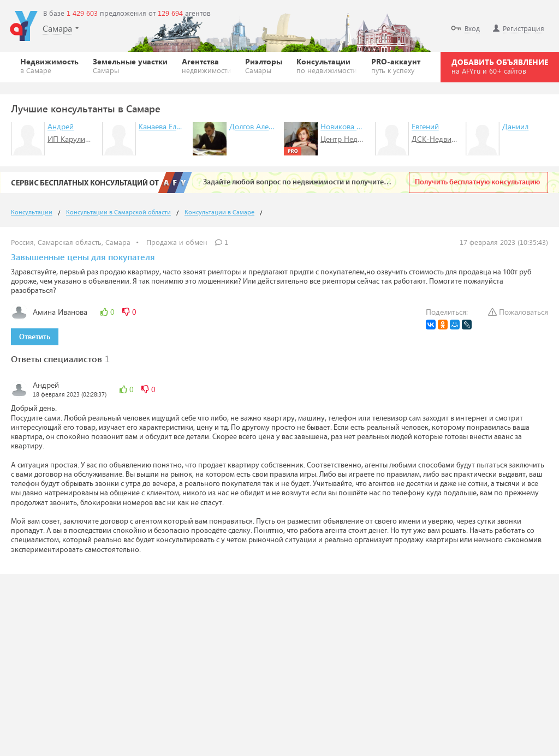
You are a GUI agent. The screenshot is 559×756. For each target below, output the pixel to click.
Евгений (425, 126)
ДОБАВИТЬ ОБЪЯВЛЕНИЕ (500, 66)
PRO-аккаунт (396, 65)
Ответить (35, 337)
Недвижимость (49, 65)
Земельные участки (130, 65)
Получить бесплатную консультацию (477, 182)
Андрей (61, 126)
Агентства (207, 65)
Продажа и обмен (177, 242)
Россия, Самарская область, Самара (71, 242)
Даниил (515, 126)
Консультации (327, 65)
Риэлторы (264, 65)
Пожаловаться (518, 312)
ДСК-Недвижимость (447, 139)
